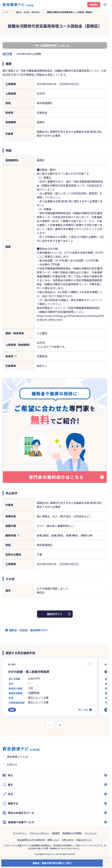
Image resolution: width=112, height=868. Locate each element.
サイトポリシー (20, 833)
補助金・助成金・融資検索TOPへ (29, 630)
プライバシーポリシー (39, 833)
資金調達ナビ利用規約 (72, 833)
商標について (53, 840)
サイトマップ (91, 833)
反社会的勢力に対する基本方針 (31, 840)
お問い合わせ (68, 840)
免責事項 (56, 833)
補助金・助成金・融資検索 (28, 12)
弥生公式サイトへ (84, 840)
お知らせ (12, 765)
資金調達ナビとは (17, 757)
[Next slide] (60, 725)
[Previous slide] (50, 725)
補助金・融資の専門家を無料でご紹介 (52, 863)
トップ (6, 12)
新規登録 (94, 5)
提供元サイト (55, 614)
